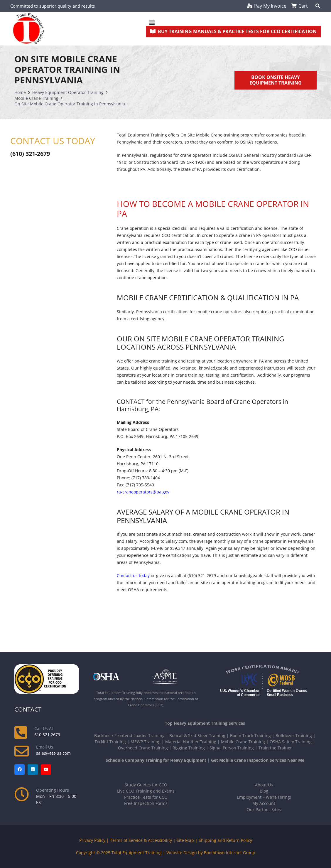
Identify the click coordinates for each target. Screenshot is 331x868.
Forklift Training (110, 742)
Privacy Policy (92, 840)
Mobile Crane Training (243, 742)
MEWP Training (146, 742)
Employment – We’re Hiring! (264, 797)
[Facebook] (20, 770)
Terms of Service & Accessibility (141, 840)
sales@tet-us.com (53, 753)
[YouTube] (46, 770)
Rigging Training (189, 748)
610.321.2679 (47, 735)
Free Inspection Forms (146, 803)
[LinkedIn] (33, 770)
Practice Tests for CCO (146, 797)
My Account (264, 803)
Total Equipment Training (137, 853)
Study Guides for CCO (146, 785)
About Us (264, 785)
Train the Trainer (275, 748)
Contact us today (133, 575)
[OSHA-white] (116, 677)
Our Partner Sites (264, 809)
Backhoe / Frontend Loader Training (129, 735)
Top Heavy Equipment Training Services (205, 723)
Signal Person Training (232, 748)
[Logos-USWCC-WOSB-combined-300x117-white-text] (264, 681)
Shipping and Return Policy (225, 840)
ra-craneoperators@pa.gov (143, 492)
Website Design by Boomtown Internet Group (211, 853)
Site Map (185, 840)
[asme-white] (175, 677)
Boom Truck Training (250, 735)
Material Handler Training (191, 742)
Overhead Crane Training (143, 748)
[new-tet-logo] (28, 29)
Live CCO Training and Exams (146, 791)
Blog (264, 791)
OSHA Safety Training (291, 742)
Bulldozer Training (294, 735)
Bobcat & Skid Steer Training (197, 735)
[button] (233, 23)
